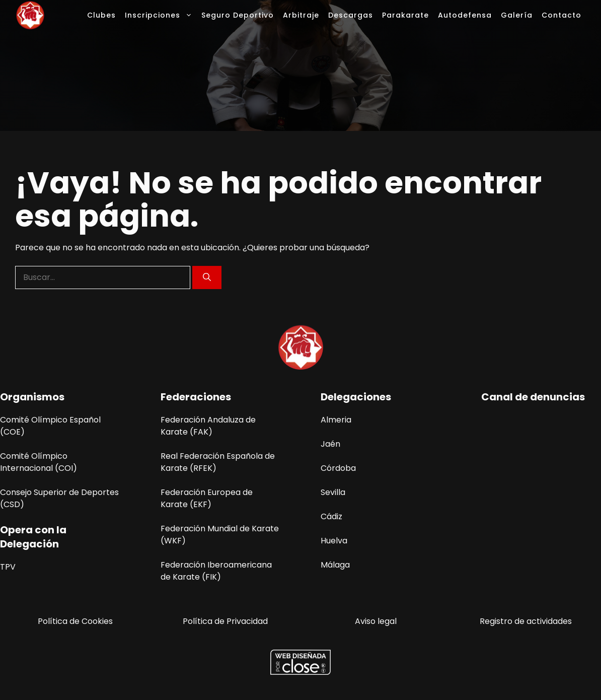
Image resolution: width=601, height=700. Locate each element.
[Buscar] (207, 277)
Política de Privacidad (225, 621)
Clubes (101, 15)
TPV (8, 567)
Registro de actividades (526, 621)
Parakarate (405, 15)
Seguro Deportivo (238, 15)
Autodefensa (465, 15)
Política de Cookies (75, 621)
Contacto (561, 15)
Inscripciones (161, 15)
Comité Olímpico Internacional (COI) (39, 462)
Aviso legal (376, 621)
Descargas (351, 15)
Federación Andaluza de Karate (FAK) (208, 426)
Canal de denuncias (533, 397)
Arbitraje (301, 15)
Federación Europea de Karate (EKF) (207, 498)
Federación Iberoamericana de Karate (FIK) (216, 571)
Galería (517, 15)
